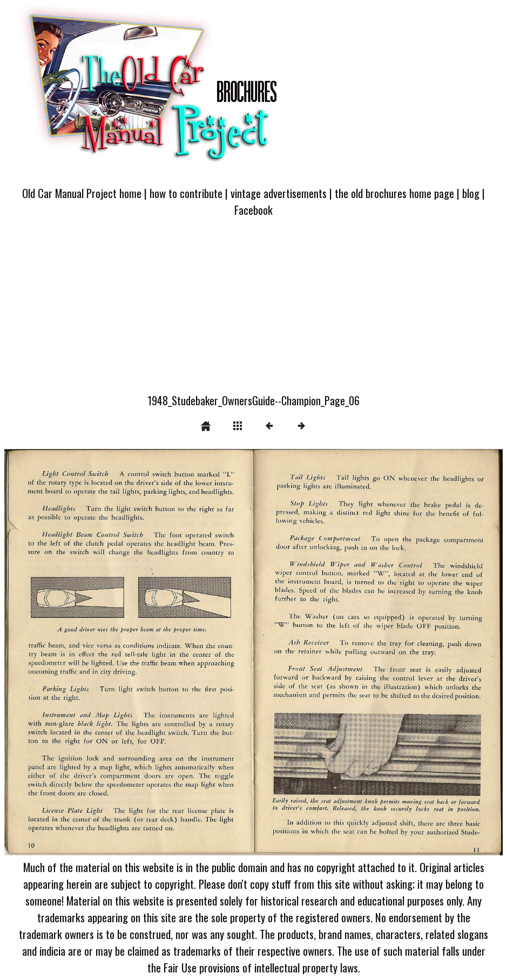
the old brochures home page (394, 193)
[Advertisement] (253, 311)
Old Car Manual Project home (82, 193)
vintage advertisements (279, 193)
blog (471, 193)
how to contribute (186, 193)
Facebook (253, 210)
